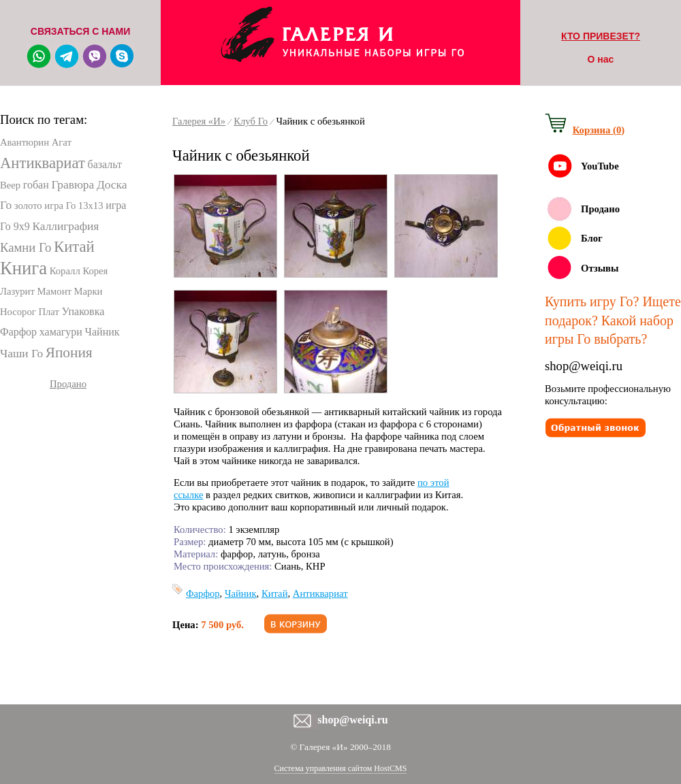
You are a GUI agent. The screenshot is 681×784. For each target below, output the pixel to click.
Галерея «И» (199, 121)
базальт (104, 164)
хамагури (61, 332)
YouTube (600, 166)
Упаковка (83, 311)
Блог (592, 238)
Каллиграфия (66, 226)
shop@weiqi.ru (584, 366)
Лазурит (17, 291)
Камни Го (26, 247)
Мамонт (54, 291)
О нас (601, 59)
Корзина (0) (599, 130)
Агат (62, 142)
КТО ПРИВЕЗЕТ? (601, 36)
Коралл (65, 271)
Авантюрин (25, 142)
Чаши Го (21, 354)
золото (28, 206)
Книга (23, 268)
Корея (95, 271)
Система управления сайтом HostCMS (341, 768)
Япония (69, 353)
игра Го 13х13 (74, 206)
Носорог (18, 312)
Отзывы (600, 268)
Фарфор (18, 332)
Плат (48, 312)
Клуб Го (251, 121)
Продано (68, 384)
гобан (36, 185)
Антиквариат (43, 163)
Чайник (102, 332)
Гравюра (73, 185)
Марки (89, 291)
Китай (74, 247)
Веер (10, 185)
